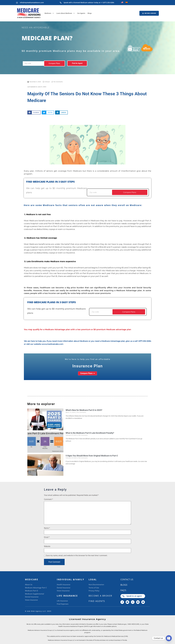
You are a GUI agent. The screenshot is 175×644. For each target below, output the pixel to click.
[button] (34, 112)
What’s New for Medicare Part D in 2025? (84, 410)
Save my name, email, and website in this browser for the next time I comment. (77, 556)
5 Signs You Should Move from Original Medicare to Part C (92, 456)
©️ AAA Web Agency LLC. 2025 (38, 611)
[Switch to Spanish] (127, 2)
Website (47, 546)
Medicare (49, 13)
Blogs (90, 13)
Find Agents (97, 601)
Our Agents (81, 13)
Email (47, 537)
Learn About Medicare (66, 13)
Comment (48, 499)
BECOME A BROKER (100, 596)
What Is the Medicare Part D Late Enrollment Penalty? (90, 433)
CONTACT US (127, 579)
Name (47, 528)
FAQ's (123, 590)
